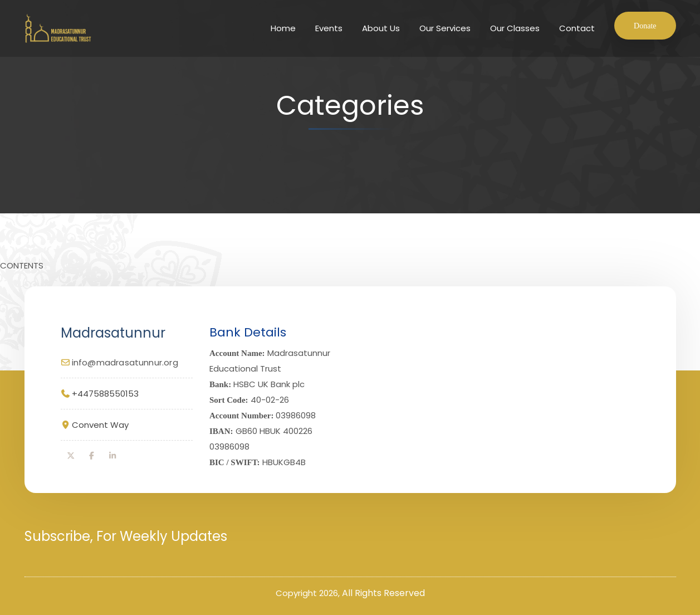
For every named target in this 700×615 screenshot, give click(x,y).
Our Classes (515, 28)
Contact (577, 28)
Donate (645, 26)
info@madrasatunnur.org (125, 362)
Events (329, 28)
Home (283, 28)
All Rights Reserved (383, 593)
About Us (381, 28)
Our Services (445, 28)
